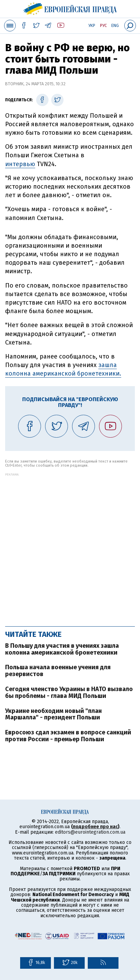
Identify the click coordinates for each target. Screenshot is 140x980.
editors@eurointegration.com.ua (90, 832)
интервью (20, 164)
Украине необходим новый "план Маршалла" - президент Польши (53, 714)
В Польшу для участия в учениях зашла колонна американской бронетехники (62, 649)
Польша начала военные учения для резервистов (58, 671)
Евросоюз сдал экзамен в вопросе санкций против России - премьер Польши (68, 736)
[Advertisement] (70, 546)
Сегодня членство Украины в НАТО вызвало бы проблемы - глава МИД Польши (69, 692)
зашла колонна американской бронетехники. (63, 369)
